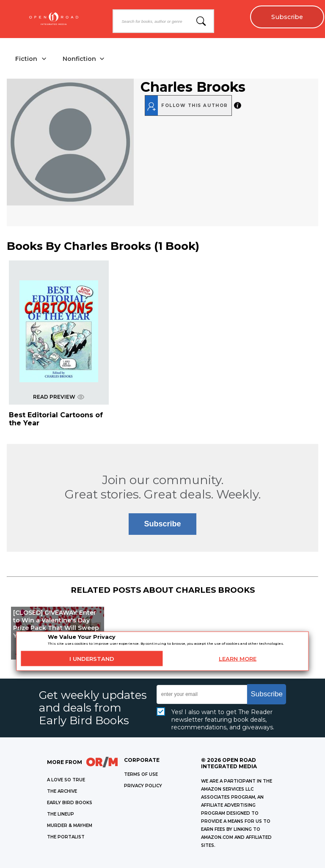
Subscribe (287, 17)
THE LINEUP (61, 814)
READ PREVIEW (59, 397)
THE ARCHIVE (62, 791)
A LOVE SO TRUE (66, 780)
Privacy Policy (143, 786)
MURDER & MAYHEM (70, 826)
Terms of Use (141, 774)
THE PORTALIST (66, 837)
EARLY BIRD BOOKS (70, 803)
